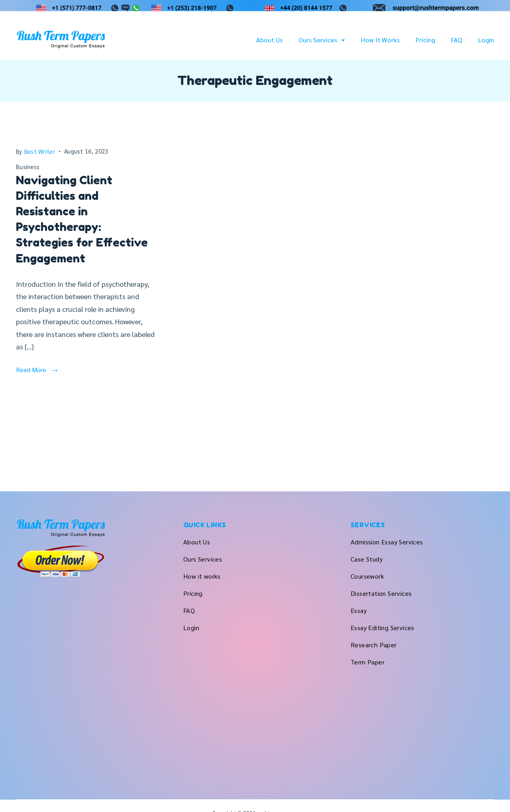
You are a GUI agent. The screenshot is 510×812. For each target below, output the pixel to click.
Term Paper (368, 662)
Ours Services (322, 44)
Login (486, 44)
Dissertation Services (381, 593)
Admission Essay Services (387, 542)
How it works (380, 44)
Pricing (425, 44)
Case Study (367, 559)
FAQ (457, 44)
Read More (31, 370)
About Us (269, 44)
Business (28, 167)
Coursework (367, 576)
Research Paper (374, 645)
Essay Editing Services (382, 628)
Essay (359, 610)
